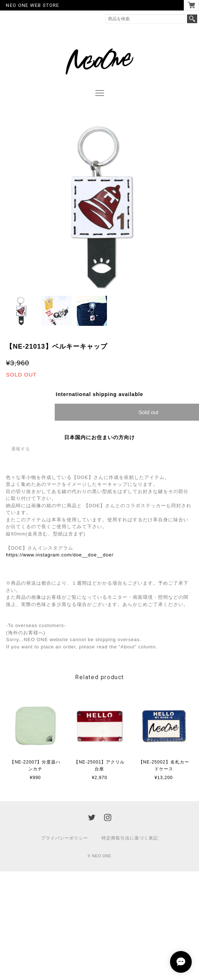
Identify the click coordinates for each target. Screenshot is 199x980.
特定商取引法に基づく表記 (130, 838)
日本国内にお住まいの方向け (99, 437)
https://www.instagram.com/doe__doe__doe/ (60, 555)
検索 (192, 19)
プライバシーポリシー (65, 838)
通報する (21, 449)
